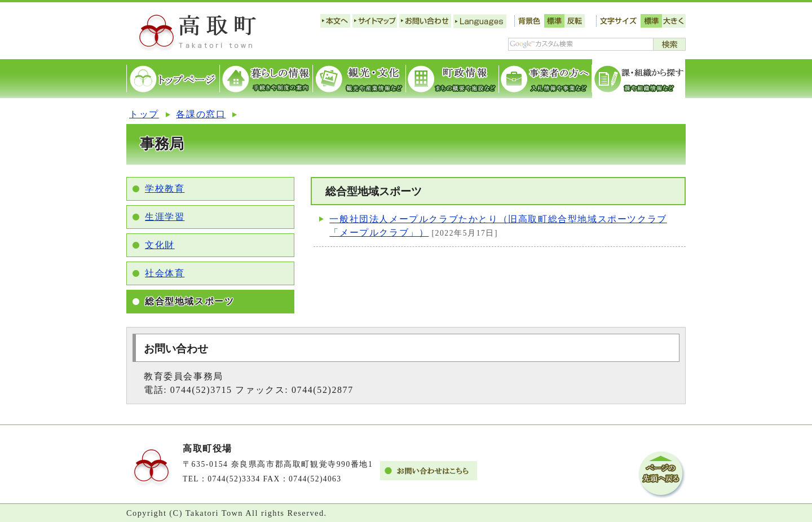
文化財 (160, 245)
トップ (144, 114)
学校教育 (165, 189)
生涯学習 (165, 217)
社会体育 (165, 273)
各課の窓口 (201, 114)
